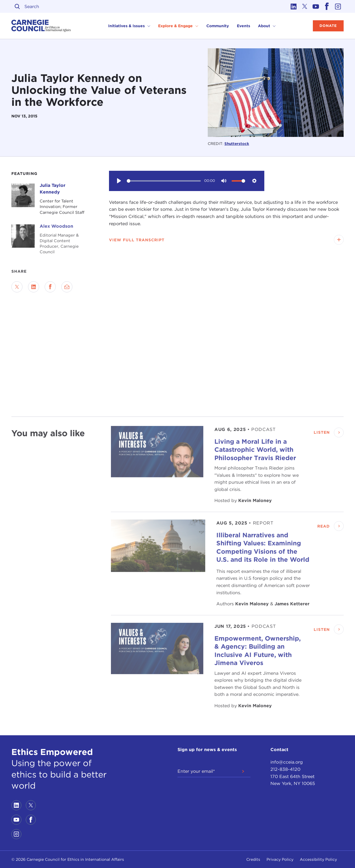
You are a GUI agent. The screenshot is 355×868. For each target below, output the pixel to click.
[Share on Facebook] (50, 287)
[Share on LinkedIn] (34, 287)
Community (218, 26)
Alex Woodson (56, 226)
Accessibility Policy (318, 859)
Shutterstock (237, 144)
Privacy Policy (280, 859)
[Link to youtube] (316, 6)
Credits (253, 859)
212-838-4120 (285, 769)
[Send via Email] (67, 287)
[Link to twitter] (305, 6)
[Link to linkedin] (294, 6)
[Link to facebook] (327, 6)
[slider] (164, 181)
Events (244, 26)
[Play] (119, 181)
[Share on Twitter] (17, 287)
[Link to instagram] (338, 6)
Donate (328, 26)
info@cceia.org (287, 762)
